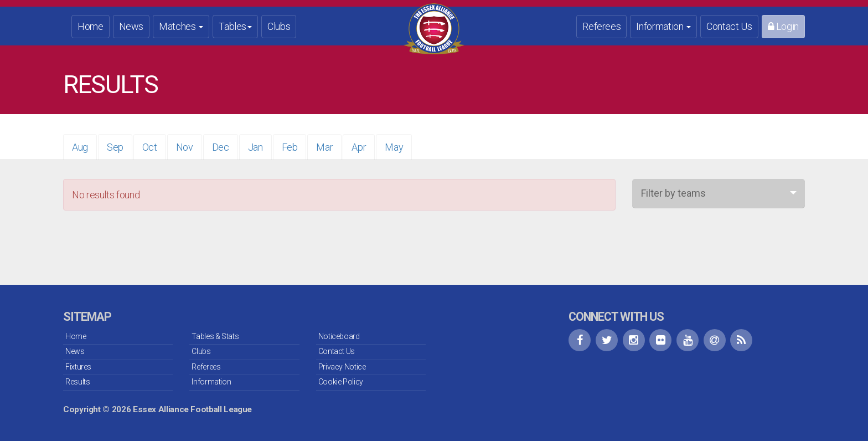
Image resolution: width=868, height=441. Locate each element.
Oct (150, 147)
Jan (255, 147)
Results (77, 382)
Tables (235, 26)
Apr (359, 147)
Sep (115, 147)
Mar (324, 147)
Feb (290, 147)
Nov (185, 147)
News (131, 26)
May (394, 147)
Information (663, 26)
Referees (601, 26)
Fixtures (78, 367)
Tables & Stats (215, 336)
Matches (181, 26)
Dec (221, 147)
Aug (80, 147)
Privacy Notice (342, 367)
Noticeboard (339, 336)
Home (91, 26)
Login (783, 26)
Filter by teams (673, 193)
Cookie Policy (341, 382)
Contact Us (729, 26)
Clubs (279, 26)
